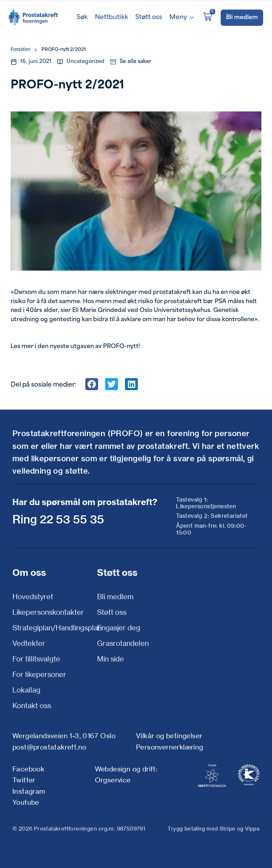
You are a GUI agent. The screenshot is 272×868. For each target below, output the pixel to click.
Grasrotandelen (123, 643)
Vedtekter (29, 643)
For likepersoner (39, 674)
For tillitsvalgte (36, 659)
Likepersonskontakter (48, 612)
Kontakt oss (32, 705)
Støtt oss (112, 612)
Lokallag (26, 690)
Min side (110, 659)
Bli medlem (115, 597)
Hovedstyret (33, 597)
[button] (92, 384)
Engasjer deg (119, 628)
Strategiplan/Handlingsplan (53, 628)
